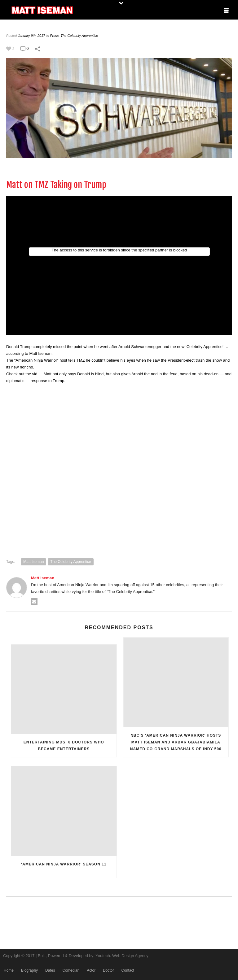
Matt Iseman (33, 562)
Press (54, 36)
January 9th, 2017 (31, 36)
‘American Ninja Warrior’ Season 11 (64, 864)
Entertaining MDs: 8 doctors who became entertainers (64, 746)
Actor (91, 970)
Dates (50, 970)
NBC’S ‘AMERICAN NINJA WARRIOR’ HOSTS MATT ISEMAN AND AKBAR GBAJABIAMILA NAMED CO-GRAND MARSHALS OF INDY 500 (176, 742)
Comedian (71, 970)
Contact (128, 970)
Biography (29, 970)
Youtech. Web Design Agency (122, 956)
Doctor (108, 970)
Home (9, 970)
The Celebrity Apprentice (79, 36)
